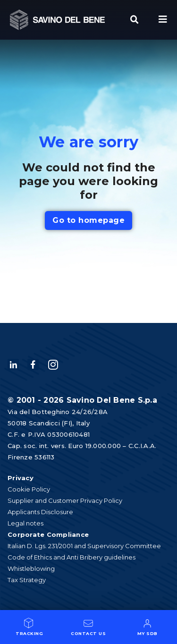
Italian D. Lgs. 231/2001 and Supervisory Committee (84, 546)
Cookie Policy (29, 489)
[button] (135, 20)
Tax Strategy (27, 580)
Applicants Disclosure (40, 512)
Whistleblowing (31, 568)
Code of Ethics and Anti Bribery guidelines (72, 557)
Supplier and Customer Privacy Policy (65, 500)
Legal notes (25, 523)
